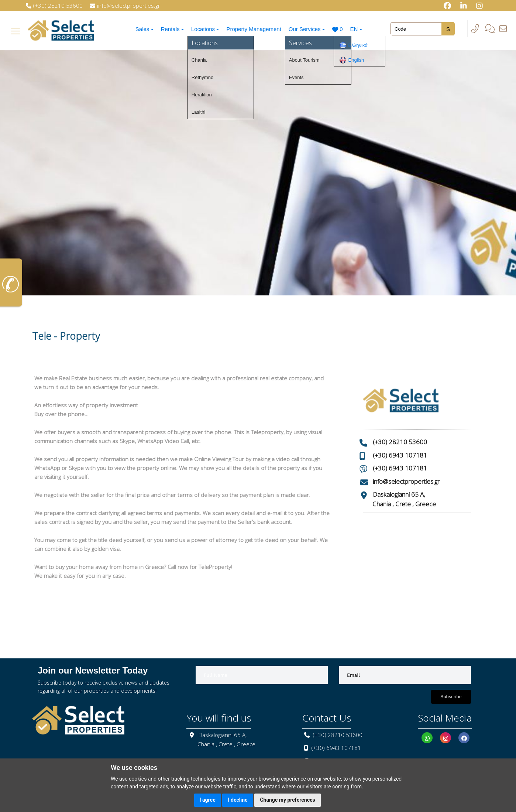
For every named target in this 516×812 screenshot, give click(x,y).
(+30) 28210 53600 (400, 418)
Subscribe (451, 697)
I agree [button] (208, 800)
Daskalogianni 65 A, (399, 471)
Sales (143, 29)
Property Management (255, 29)
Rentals (172, 29)
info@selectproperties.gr (406, 457)
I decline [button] (238, 800)
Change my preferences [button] (287, 800)
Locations (206, 29)
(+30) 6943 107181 (400, 431)
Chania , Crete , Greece (404, 480)
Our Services (309, 29)
